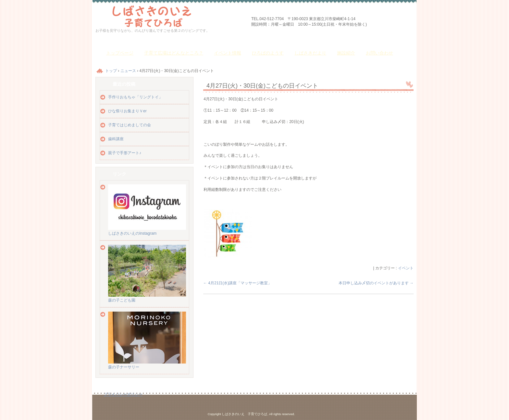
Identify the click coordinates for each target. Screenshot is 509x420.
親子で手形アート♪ (125, 153)
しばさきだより (310, 53)
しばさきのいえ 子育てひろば (170, 15)
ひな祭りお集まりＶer (127, 111)
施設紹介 (346, 53)
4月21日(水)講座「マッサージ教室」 (237, 283)
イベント (406, 268)
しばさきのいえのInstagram (147, 231)
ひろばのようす (268, 53)
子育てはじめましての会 (130, 125)
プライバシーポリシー (123, 394)
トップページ (120, 53)
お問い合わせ (379, 53)
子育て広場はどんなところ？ (174, 53)
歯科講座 (116, 139)
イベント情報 (228, 53)
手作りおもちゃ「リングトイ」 (135, 97)
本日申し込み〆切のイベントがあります (376, 283)
